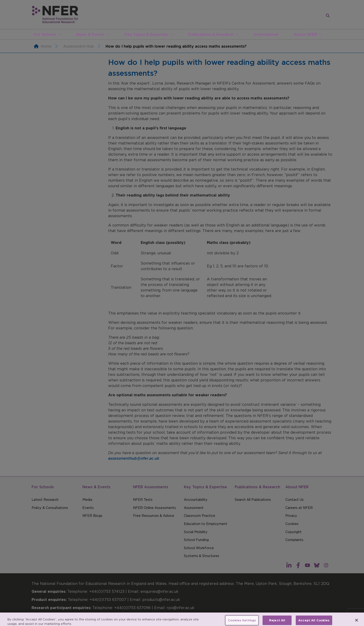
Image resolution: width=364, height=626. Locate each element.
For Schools (45, 34)
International (266, 34)
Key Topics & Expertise (146, 34)
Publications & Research (211, 34)
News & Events (90, 34)
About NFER (305, 34)
